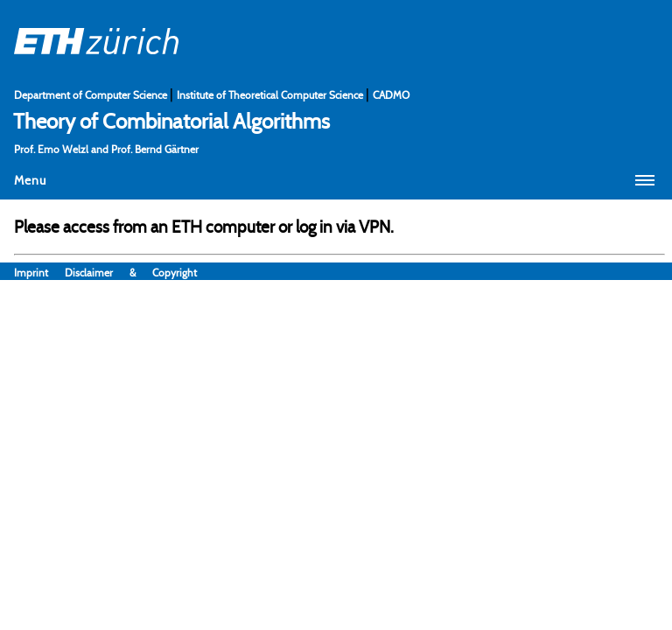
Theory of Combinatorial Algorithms (171, 121)
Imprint (39, 273)
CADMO (391, 95)
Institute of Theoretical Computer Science (271, 95)
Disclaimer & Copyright (131, 273)
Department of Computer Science (92, 95)
